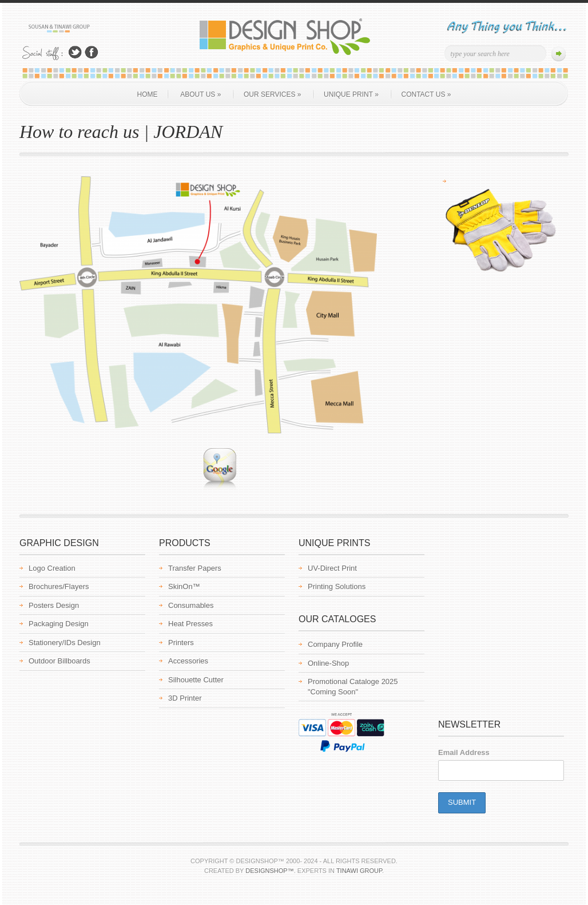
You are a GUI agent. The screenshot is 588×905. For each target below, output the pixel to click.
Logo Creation (52, 568)
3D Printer (185, 698)
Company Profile (335, 644)
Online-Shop (328, 663)
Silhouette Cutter (196, 680)
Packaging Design (59, 624)
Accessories (188, 661)
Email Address (464, 752)
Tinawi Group (359, 871)
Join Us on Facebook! (92, 52)
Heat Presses (190, 624)
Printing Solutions (337, 586)
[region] (500, 228)
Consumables (191, 605)
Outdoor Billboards (59, 661)
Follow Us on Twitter (75, 52)
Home (148, 94)
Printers (181, 643)
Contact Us (426, 94)
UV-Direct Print (332, 568)
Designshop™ (269, 871)
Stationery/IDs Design (65, 643)
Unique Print (351, 94)
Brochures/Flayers (59, 586)
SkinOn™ (184, 586)
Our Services (272, 94)
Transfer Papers (195, 568)
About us (200, 94)
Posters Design (54, 605)
